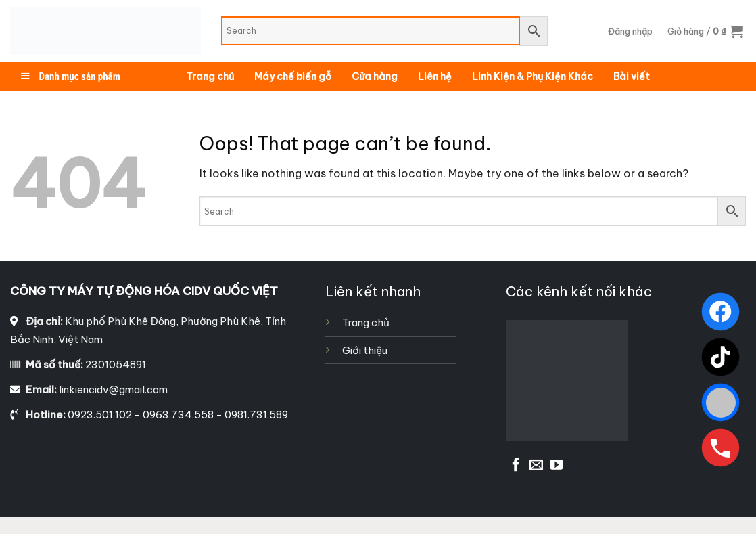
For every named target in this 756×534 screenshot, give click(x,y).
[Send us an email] (536, 466)
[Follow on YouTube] (557, 466)
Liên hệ (435, 76)
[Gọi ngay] (720, 448)
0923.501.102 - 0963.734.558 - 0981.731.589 (178, 415)
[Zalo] (720, 402)
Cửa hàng (375, 76)
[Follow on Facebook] (516, 466)
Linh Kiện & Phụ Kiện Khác (533, 76)
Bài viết (632, 76)
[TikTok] (720, 357)
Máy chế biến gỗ (293, 76)
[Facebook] (720, 312)
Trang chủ (210, 76)
